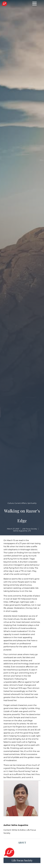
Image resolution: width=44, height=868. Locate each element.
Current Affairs (21, 503)
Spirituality (32, 503)
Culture (11, 503)
